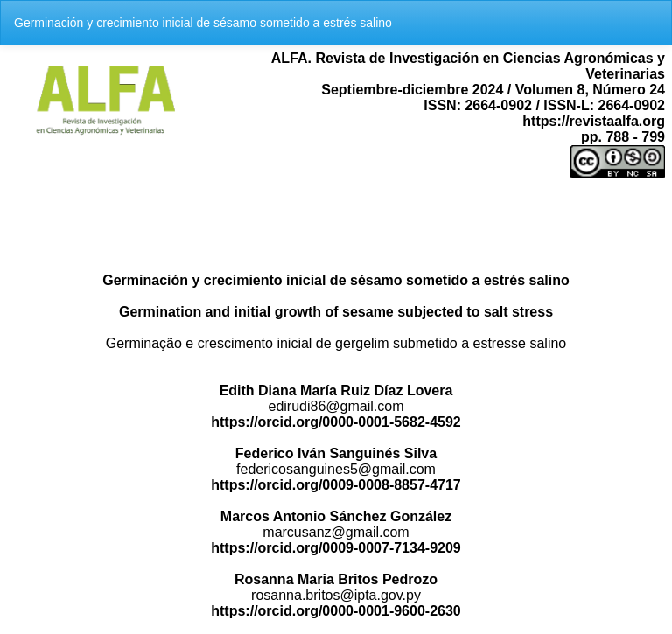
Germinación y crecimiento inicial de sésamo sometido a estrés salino (203, 23)
